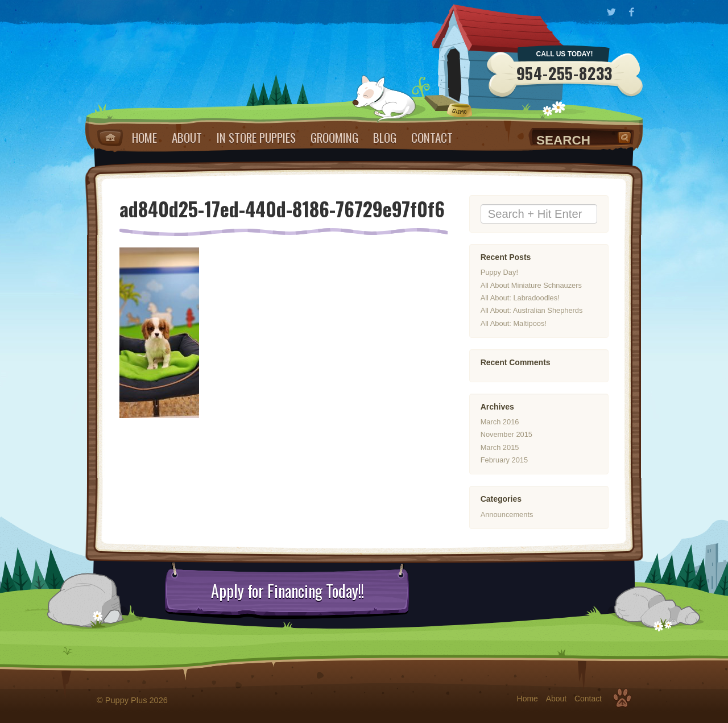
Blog (385, 137)
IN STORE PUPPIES (256, 137)
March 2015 (500, 447)
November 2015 (506, 434)
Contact (432, 137)
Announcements (507, 515)
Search (626, 137)
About (187, 137)
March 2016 (500, 422)
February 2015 (504, 460)
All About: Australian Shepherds (532, 311)
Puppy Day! (499, 273)
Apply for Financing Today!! (288, 591)
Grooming (334, 137)
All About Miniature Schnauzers (531, 285)
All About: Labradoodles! (520, 298)
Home (110, 138)
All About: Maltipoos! (514, 323)
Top (622, 698)
